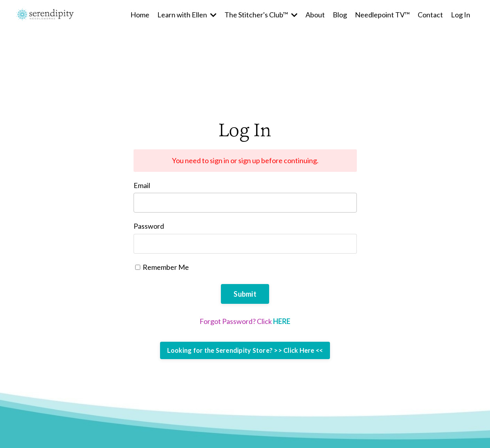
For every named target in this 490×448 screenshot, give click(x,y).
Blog (340, 15)
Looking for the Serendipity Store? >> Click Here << (245, 350)
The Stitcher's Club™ (261, 15)
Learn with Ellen (187, 15)
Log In (461, 15)
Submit (245, 294)
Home (140, 15)
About (315, 15)
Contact (430, 15)
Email (142, 185)
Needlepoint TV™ (382, 15)
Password (149, 226)
